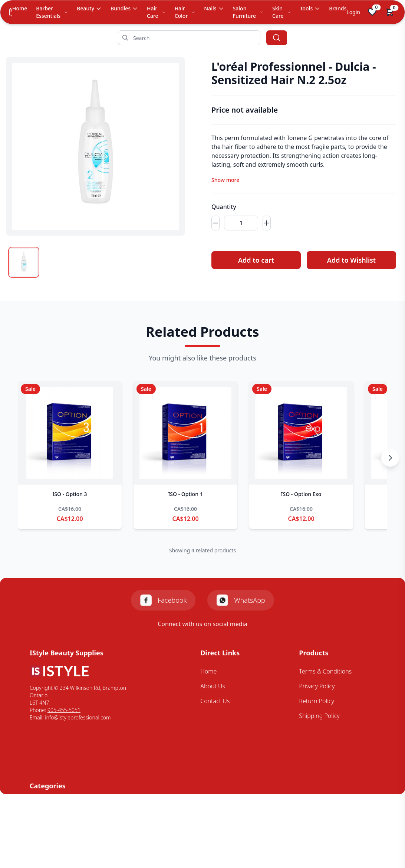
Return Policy (317, 701)
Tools (310, 8)
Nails (214, 8)
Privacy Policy (317, 686)
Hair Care (156, 12)
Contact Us (215, 701)
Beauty (89, 8)
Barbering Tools (51, 804)
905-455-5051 (64, 710)
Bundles (124, 8)
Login (353, 12)
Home (20, 8)
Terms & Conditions (325, 671)
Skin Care (282, 12)
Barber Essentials (52, 12)
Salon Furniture (248, 12)
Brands (338, 8)
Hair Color (185, 12)
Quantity (224, 207)
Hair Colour (45, 819)
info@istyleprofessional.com (78, 717)
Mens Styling (47, 834)
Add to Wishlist (351, 260)
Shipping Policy (319, 716)
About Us (213, 686)
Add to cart (256, 260)
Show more (225, 180)
